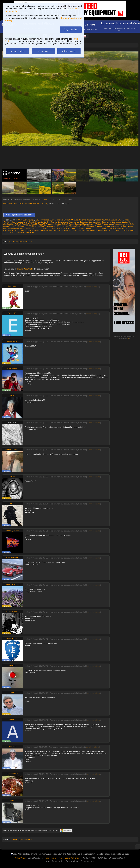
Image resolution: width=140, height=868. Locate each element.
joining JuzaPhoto (25, 269)
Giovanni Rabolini (95, 224)
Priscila (118, 228)
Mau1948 (111, 226)
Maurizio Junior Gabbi (124, 226)
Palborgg (73, 228)
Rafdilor (125, 228)
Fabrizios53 (32, 224)
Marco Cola (51, 226)
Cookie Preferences (72, 858)
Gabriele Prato (68, 224)
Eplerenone (116, 222)
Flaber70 (41, 224)
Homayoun (108, 224)
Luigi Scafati (15, 226)
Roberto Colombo (19, 230)
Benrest (60, 220)
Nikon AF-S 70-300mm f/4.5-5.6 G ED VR (31, 204)
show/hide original (93, 287)
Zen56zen (30, 232)
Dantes (47, 222)
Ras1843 (7, 230)
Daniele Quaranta (36, 222)
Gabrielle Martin (81, 224)
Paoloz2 (104, 228)
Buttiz (76, 220)
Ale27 (37, 220)
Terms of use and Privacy (54, 858)
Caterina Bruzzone (87, 220)
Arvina (53, 220)
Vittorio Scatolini (10, 232)
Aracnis (47, 199)
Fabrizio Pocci (21, 224)
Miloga (28, 228)
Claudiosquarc (111, 220)
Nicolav (59, 228)
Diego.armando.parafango (69, 222)
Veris (132, 230)
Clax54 (121, 220)
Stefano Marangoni (81, 230)
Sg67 (55, 230)
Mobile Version (21, 858)
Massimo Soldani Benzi (96, 226)
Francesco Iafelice (53, 224)
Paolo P (81, 228)
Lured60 (25, 226)
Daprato (54, 222)
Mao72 (43, 226)
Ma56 (31, 226)
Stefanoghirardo (96, 230)
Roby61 (30, 230)
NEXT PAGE (26, 242)
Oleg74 (66, 228)
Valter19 (126, 230)
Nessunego (37, 228)
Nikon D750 (8, 204)
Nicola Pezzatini (49, 228)
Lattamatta (125, 224)
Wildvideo (21, 232)
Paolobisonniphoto (93, 228)
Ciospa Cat (100, 220)
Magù (37, 226)
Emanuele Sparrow (88, 222)
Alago (20, 220)
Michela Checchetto (11, 228)
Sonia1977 (68, 230)
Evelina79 (126, 222)
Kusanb (116, 224)
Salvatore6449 (46, 230)
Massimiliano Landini (78, 226)
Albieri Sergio (29, 220)
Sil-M (61, 230)
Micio (22, 228)
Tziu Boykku (117, 230)
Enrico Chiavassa (103, 222)
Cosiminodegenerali (20, 222)
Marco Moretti (63, 226)
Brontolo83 (68, 220)
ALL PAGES (14, 242)
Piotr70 (111, 228)
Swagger (107, 230)
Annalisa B (45, 220)
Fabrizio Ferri (9, 224)
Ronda (37, 230)
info (128, 339)
